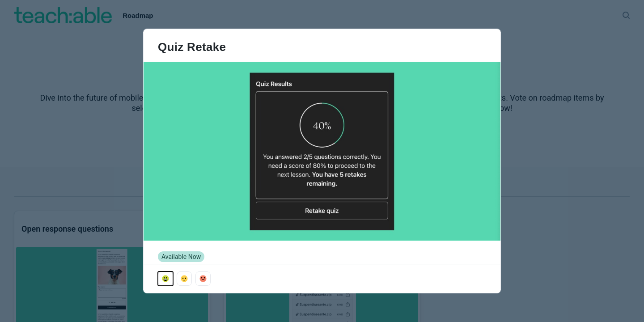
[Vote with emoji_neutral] (184, 279)
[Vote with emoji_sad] (203, 279)
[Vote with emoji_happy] (165, 279)
